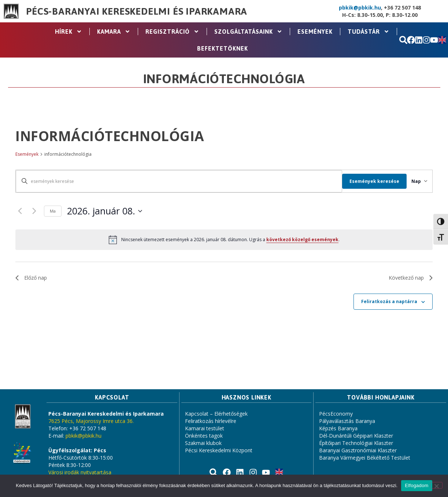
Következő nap (411, 278)
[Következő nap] (34, 211)
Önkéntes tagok (204, 436)
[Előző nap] (20, 211)
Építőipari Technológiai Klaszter (356, 443)
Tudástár (369, 32)
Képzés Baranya (338, 428)
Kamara (114, 32)
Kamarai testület (205, 428)
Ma (53, 211)
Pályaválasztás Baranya (347, 421)
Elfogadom (416, 485)
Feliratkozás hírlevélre (211, 421)
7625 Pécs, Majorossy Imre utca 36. (91, 421)
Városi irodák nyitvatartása (80, 472)
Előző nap (31, 278)
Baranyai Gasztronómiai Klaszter (358, 450)
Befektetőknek (223, 48)
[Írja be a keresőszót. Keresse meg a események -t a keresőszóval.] (175, 181)
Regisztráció (172, 32)
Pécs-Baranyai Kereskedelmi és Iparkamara (137, 11)
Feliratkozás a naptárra (389, 301)
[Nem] (436, 485)
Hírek (69, 32)
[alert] (224, 240)
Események (315, 32)
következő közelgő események (302, 240)
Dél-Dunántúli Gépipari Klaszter (356, 436)
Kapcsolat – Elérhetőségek (216, 414)
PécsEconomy (336, 414)
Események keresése (366, 181)
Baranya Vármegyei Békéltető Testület (365, 458)
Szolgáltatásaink (248, 32)
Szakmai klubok (203, 443)
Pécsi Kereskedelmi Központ (219, 450)
